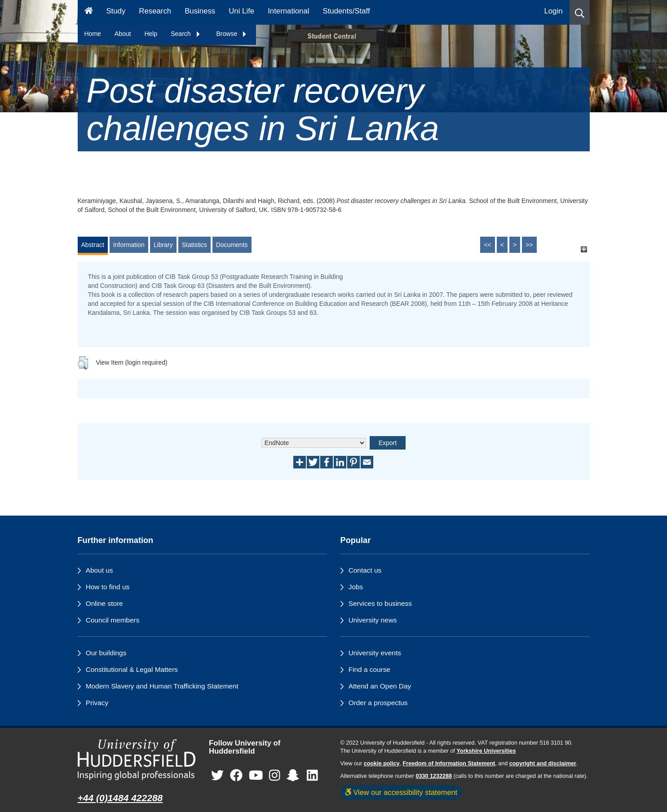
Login (553, 11)
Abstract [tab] (93, 245)
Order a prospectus (378, 703)
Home (93, 34)
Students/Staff (347, 11)
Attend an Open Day (380, 686)
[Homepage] (89, 12)
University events (375, 653)
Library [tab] (163, 245)
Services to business (380, 603)
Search (186, 34)
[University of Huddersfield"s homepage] (137, 760)
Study (116, 11)
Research (155, 11)
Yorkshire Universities (486, 751)
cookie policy (382, 763)
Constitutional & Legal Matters (132, 669)
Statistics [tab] (194, 245)
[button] (580, 12)
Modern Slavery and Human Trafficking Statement (162, 686)
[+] (584, 249)
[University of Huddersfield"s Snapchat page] (295, 776)
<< (487, 245)
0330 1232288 (434, 776)
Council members (113, 620)
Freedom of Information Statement (449, 763)
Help (151, 34)
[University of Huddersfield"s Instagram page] (275, 776)
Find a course (369, 669)
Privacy (97, 703)
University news (373, 620)
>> (529, 245)
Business (200, 11)
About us (99, 570)
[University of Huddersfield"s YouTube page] (256, 776)
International (288, 11)
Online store (104, 603)
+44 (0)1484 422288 (120, 798)
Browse (232, 34)
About (123, 34)
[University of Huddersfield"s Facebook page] (236, 776)
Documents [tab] (232, 245)
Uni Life (241, 11)
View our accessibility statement (401, 792)
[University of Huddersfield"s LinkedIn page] (312, 776)
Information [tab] (129, 245)
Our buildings (106, 653)
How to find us (108, 587)
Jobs (356, 587)
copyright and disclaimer (543, 763)
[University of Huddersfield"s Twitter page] (217, 776)
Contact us (365, 570)
